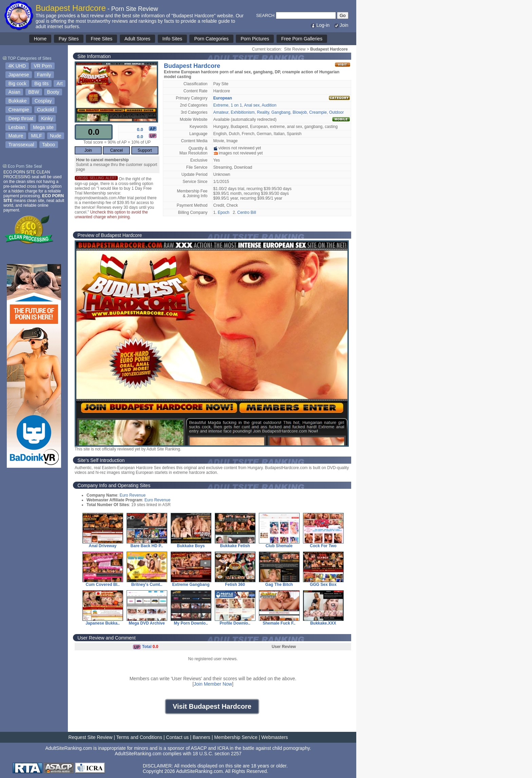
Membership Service (236, 737)
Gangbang (281, 112)
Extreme (221, 105)
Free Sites (101, 39)
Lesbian (17, 127)
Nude (55, 136)
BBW (34, 92)
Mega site (43, 127)
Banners (202, 737)
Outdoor (336, 112)
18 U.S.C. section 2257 (217, 754)
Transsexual (21, 145)
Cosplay (43, 101)
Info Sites (172, 39)
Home (40, 39)
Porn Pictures (255, 39)
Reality (263, 112)
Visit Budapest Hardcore (212, 706)
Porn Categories (211, 39)
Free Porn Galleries (302, 39)
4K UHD (17, 66)
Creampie (19, 110)
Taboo (49, 145)
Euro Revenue (132, 495)
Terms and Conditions (139, 737)
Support (145, 150)
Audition (269, 105)
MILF (37, 136)
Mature (16, 136)
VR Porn (43, 66)
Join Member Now (213, 684)
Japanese (19, 75)
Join (341, 25)
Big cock (17, 84)
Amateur (221, 112)
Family (44, 75)
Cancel (117, 150)
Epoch (224, 212)
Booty (53, 92)
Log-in (320, 25)
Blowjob (300, 112)
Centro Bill (246, 212)
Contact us (177, 737)
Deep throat (21, 118)
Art (60, 84)
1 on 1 (236, 105)
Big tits (41, 84)
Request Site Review (90, 737)
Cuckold (46, 110)
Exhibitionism (243, 112)
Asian (14, 92)
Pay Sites (69, 39)
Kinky (47, 118)
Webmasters (274, 737)
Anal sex (252, 105)
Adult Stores (137, 39)
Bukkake (18, 101)
